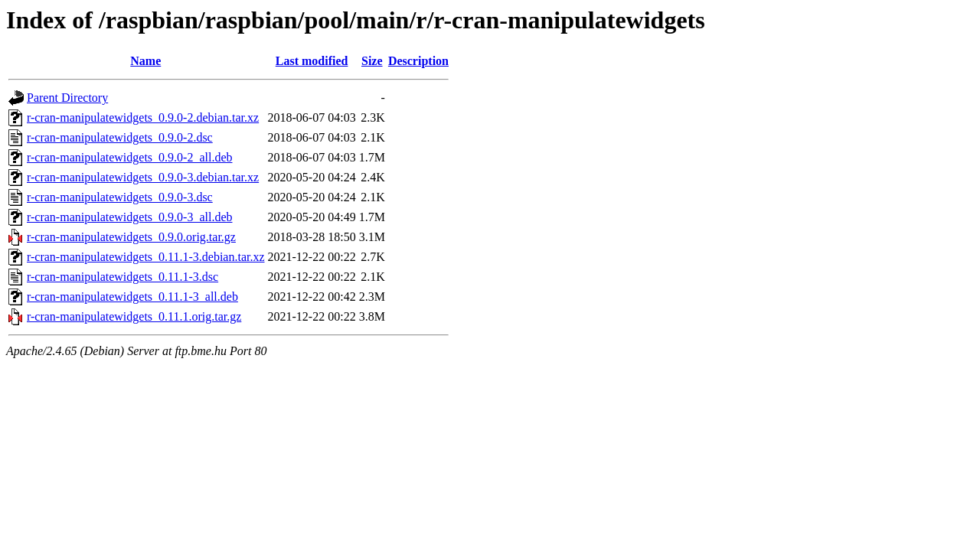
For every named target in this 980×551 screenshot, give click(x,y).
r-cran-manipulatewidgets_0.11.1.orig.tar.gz (134, 316)
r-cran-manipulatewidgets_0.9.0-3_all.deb (129, 217)
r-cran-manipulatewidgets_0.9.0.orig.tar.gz (131, 237)
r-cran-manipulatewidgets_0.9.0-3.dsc (120, 197)
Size (372, 61)
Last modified (312, 61)
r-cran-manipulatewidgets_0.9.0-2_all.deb (129, 157)
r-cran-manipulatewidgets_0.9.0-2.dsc (120, 137)
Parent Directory (67, 98)
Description (418, 61)
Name (145, 61)
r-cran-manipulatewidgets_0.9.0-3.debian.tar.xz (143, 177)
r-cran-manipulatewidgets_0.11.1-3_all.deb (132, 297)
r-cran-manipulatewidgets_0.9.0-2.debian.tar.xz (143, 117)
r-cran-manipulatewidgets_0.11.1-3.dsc (122, 277)
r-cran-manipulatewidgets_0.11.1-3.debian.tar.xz (146, 257)
